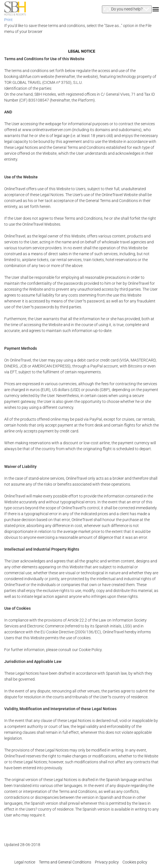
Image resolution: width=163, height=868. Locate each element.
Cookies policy (135, 862)
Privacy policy (107, 862)
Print (8, 20)
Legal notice (25, 862)
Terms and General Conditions (65, 862)
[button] (127, 9)
